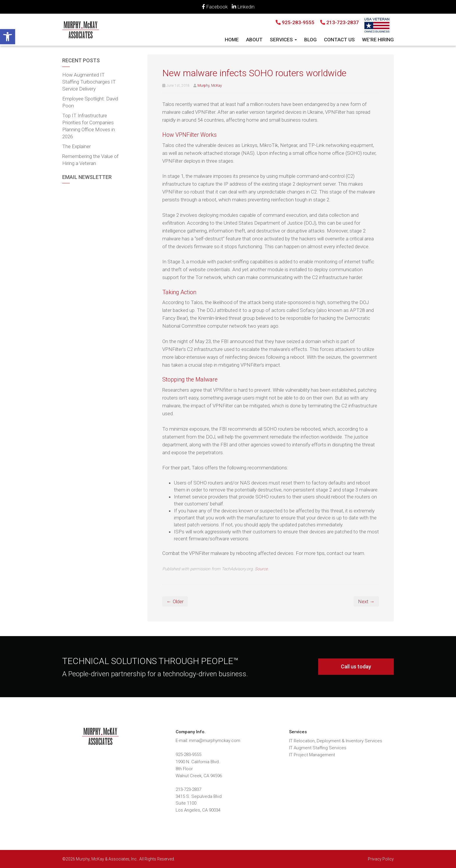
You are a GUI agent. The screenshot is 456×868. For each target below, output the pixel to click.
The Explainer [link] (76, 146)
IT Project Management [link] (312, 755)
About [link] (254, 40)
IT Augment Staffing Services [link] (318, 748)
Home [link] (232, 40)
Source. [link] (262, 569)
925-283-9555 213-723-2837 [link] (317, 22)
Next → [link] (366, 601)
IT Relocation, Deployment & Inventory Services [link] (336, 741)
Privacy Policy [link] (381, 859)
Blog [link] (310, 40)
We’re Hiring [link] (378, 40)
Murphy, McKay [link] (210, 86)
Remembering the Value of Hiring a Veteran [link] (90, 160)
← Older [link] (175, 601)
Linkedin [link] (243, 7)
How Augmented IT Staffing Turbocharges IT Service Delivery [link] (89, 82)
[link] (8, 37)
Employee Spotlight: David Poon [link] (90, 102)
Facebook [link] (215, 7)
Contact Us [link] (339, 40)
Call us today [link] (356, 666)
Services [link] (283, 40)
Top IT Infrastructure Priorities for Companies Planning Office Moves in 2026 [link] (89, 126)
